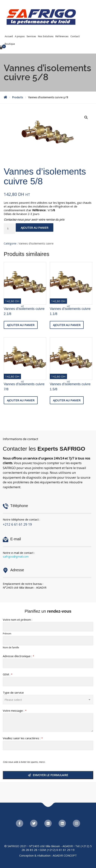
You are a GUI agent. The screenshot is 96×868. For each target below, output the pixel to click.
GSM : (8, 674)
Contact (75, 36)
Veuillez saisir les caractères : (23, 738)
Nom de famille (11, 647)
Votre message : (15, 711)
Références (62, 36)
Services (31, 36)
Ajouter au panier (35, 228)
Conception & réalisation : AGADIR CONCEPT (48, 855)
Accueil (9, 36)
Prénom (7, 634)
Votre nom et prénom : (17, 620)
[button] (86, 117)
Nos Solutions (46, 36)
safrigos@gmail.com (16, 556)
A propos (20, 36)
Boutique (10, 44)
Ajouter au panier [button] (21, 325)
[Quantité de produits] (9, 229)
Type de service (13, 692)
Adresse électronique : (18, 656)
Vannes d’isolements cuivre (36, 243)
